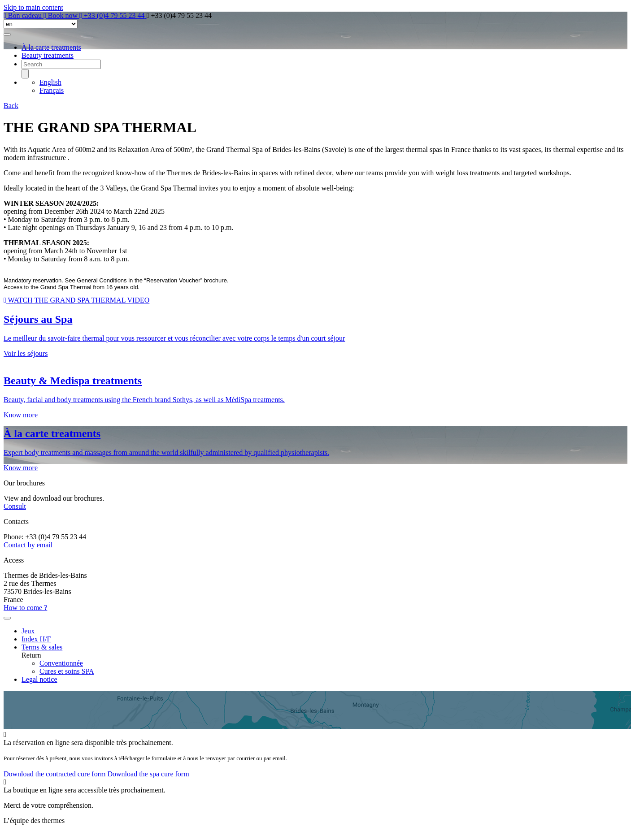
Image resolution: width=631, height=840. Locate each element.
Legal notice (39, 679)
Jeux (28, 631)
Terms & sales (42, 647)
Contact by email (28, 545)
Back (11, 106)
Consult (15, 506)
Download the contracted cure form (55, 774)
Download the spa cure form (148, 774)
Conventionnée (61, 663)
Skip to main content (33, 7)
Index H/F (36, 639)
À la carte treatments (51, 47)
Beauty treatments (48, 55)
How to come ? (25, 608)
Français (52, 90)
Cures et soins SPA (67, 671)
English (50, 82)
